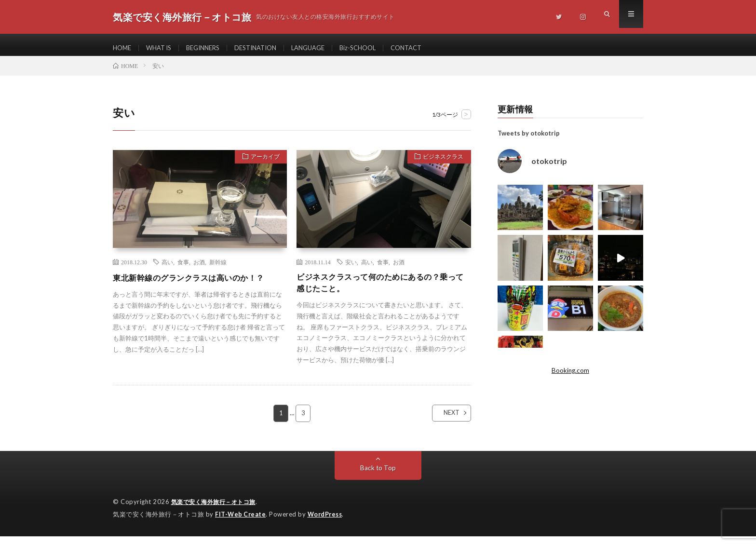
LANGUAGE (324, 48)
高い (167, 269)
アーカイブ (262, 165)
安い (351, 269)
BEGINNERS (210, 48)
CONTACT (429, 48)
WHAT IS (162, 48)
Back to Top (378, 477)
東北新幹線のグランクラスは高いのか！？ (198, 284)
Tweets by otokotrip (529, 140)
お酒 (199, 269)
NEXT (443, 422)
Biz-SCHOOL (378, 48)
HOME (123, 48)
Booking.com (570, 377)
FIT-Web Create (241, 523)
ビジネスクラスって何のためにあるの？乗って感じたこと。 (381, 291)
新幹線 (218, 269)
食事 (183, 269)
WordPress (328, 523)
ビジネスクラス (439, 165)
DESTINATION (267, 48)
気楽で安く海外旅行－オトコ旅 (217, 511)
